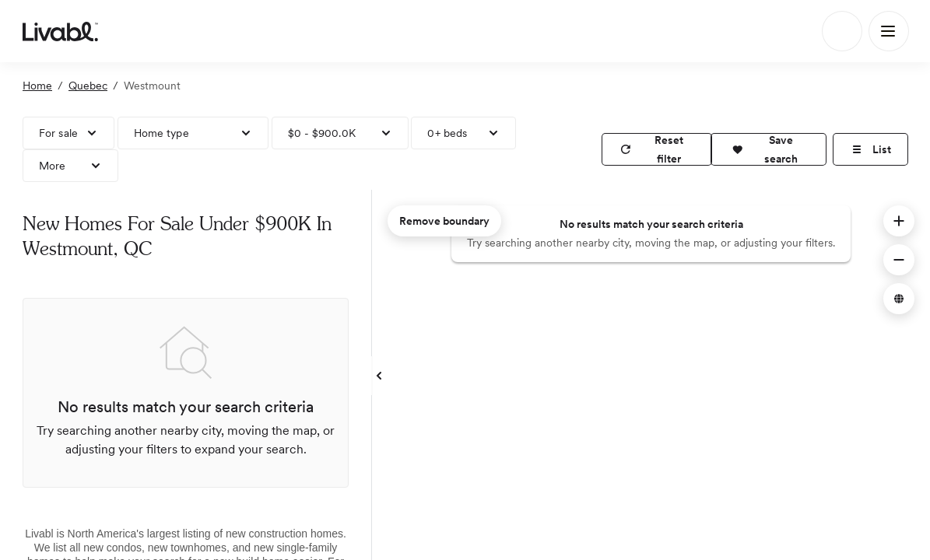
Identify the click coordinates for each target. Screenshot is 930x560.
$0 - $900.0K (322, 133)
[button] (768, 149)
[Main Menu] (889, 31)
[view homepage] (60, 31)
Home (37, 86)
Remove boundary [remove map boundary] (444, 221)
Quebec (88, 86)
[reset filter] (657, 149)
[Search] (842, 31)
